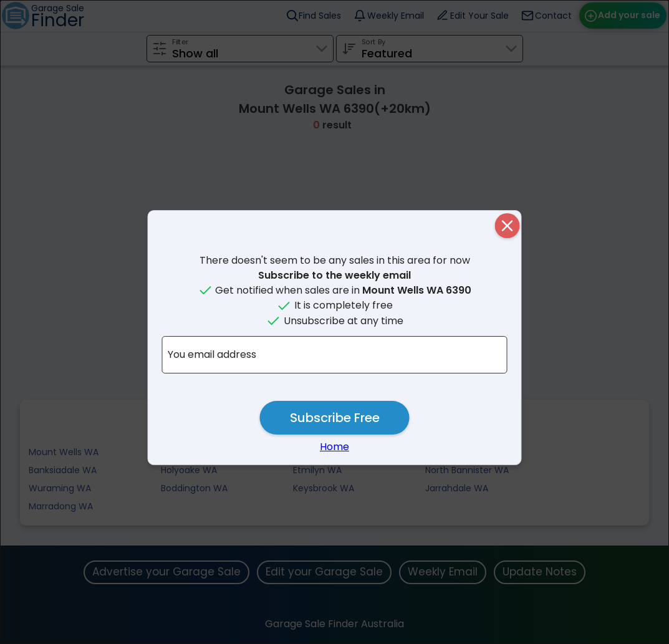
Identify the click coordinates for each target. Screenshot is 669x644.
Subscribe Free (335, 418)
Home (334, 447)
